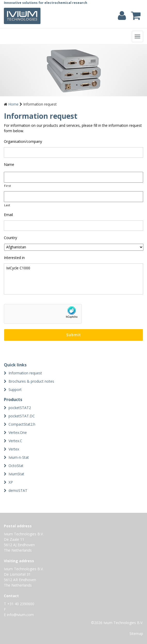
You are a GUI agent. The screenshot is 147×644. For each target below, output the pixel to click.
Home (13, 104)
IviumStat (16, 474)
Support (15, 390)
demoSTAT (18, 490)
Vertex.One (18, 432)
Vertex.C (15, 441)
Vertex (14, 449)
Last (7, 205)
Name (9, 165)
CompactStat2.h (22, 424)
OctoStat (16, 466)
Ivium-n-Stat (19, 457)
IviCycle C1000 (73, 279)
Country (10, 238)
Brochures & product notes (31, 381)
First (7, 186)
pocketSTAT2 (20, 408)
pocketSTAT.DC (22, 416)
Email (8, 215)
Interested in (14, 258)
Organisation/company (23, 142)
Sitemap (136, 634)
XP (11, 482)
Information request (25, 373)
